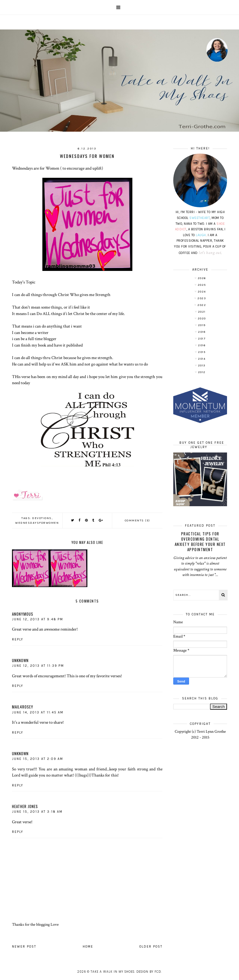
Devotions (42, 518)
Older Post (151, 947)
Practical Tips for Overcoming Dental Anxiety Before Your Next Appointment (200, 542)
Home (88, 947)
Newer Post (24, 947)
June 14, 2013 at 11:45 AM (38, 712)
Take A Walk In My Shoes (112, 972)
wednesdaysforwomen (37, 523)
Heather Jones (25, 806)
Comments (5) (137, 521)
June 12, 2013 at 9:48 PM (38, 619)
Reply (18, 639)
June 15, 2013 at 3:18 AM (37, 812)
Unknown (20, 660)
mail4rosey (23, 707)
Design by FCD (149, 972)
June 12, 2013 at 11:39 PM (38, 666)
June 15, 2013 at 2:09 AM (38, 759)
